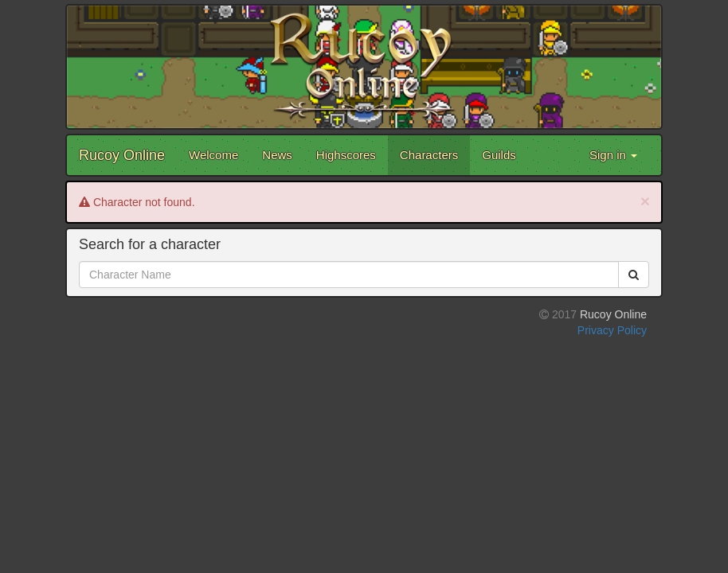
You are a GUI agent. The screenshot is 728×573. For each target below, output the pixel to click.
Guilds (499, 155)
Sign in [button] (613, 155)
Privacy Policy (612, 330)
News (277, 155)
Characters (429, 155)
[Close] (645, 201)
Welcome (213, 155)
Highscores (346, 155)
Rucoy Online (122, 155)
